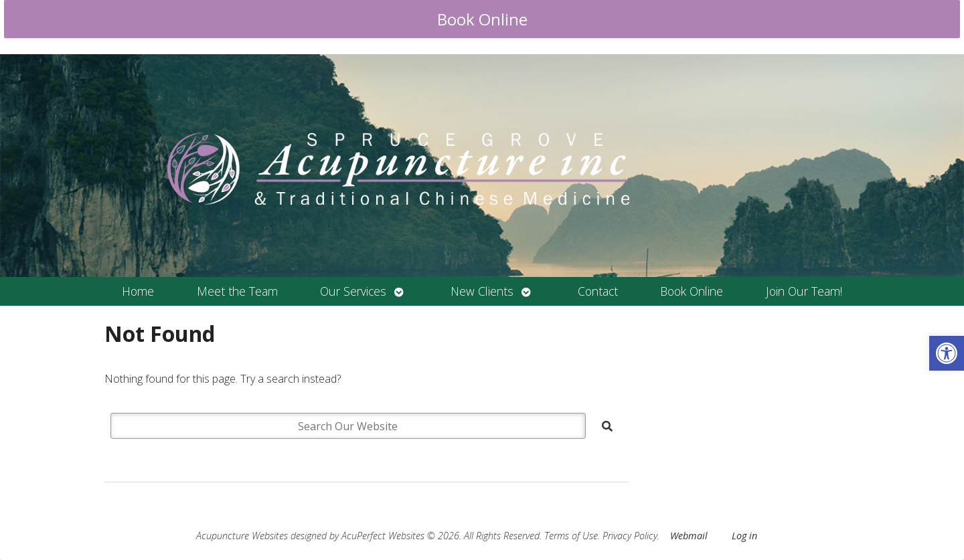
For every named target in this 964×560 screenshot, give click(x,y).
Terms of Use (571, 536)
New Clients (482, 291)
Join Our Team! (804, 291)
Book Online (482, 19)
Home (138, 291)
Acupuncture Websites (242, 536)
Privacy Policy (630, 536)
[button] (947, 353)
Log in (744, 536)
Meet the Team (237, 291)
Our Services (353, 291)
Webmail (689, 536)
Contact (598, 291)
